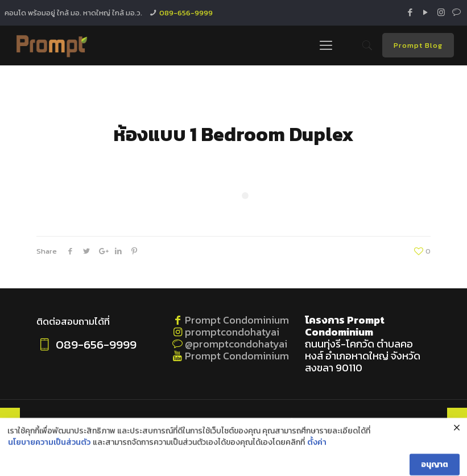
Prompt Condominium (237, 320)
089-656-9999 (186, 13)
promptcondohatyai (232, 332)
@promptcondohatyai (236, 344)
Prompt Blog (418, 45)
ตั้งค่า (317, 469)
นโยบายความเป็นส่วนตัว (49, 469)
